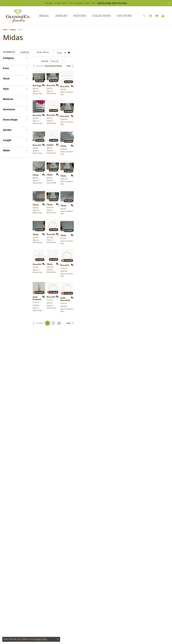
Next (164, 66)
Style (6, 89)
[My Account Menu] (150, 16)
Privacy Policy (41, 639)
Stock (6, 78)
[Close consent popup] (58, 639)
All (107, 545)
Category (8, 58)
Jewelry (61, 16)
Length (7, 140)
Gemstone (9, 109)
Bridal (44, 16)
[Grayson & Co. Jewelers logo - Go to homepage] (16, 16)
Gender (7, 130)
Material (8, 99)
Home (5, 30)
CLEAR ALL (25, 52)
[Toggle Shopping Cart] (163, 16)
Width (7, 150)
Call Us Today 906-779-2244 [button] (112, 3)
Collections (102, 16)
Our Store (124, 16)
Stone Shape (10, 120)
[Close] (168, 3)
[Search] (144, 16)
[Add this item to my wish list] (75, 117)
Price (6, 68)
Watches (80, 16)
